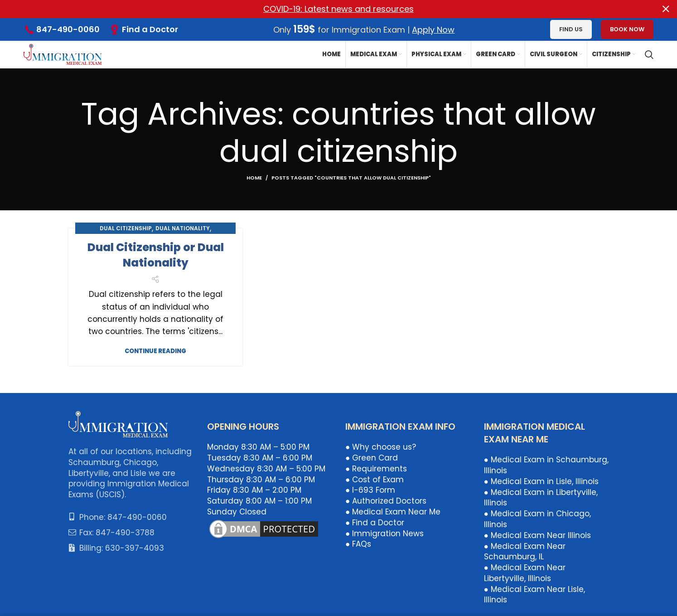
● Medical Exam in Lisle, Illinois (541, 481)
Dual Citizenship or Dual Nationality (156, 255)
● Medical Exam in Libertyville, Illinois (541, 497)
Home (254, 178)
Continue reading (155, 351)
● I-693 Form (370, 490)
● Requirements (376, 469)
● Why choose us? (381, 447)
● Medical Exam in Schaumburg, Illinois (546, 465)
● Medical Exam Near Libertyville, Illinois (525, 573)
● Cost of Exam (375, 479)
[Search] (649, 54)
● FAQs (358, 544)
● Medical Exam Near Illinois (537, 535)
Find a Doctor (150, 29)
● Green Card (372, 458)
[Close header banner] (666, 9)
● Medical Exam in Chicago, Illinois (537, 519)
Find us (571, 29)
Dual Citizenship (126, 228)
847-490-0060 (68, 29)
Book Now (627, 29)
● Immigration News (384, 533)
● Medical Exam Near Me (393, 512)
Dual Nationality (183, 228)
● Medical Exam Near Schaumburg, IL (525, 551)
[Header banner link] (325, 9)
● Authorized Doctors (386, 501)
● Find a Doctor (375, 523)
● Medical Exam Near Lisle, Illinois (534, 595)
